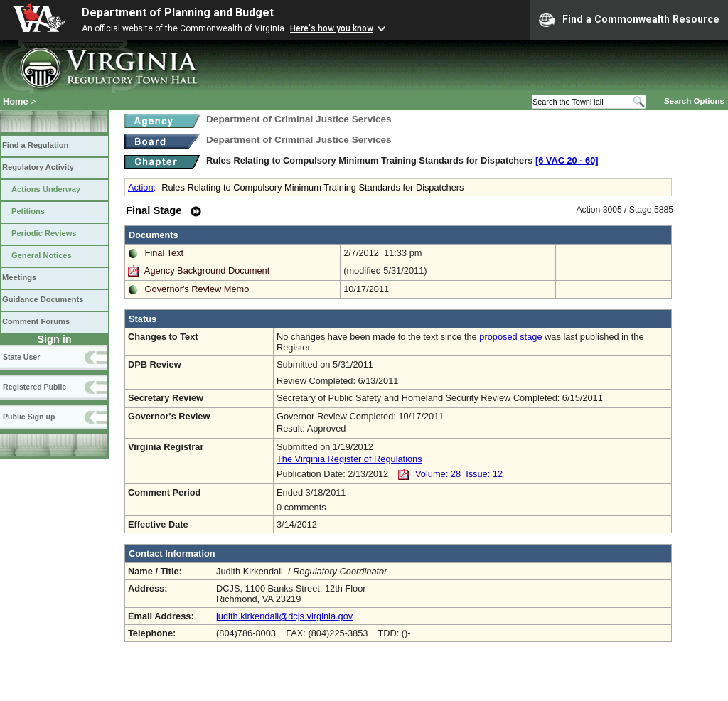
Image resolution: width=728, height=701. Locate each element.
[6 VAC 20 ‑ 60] (567, 160)
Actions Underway (46, 189)
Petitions (28, 211)
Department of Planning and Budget (178, 12)
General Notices (42, 255)
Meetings (19, 277)
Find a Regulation (35, 145)
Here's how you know (332, 28)
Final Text (165, 253)
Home (16, 101)
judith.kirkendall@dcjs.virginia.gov (284, 616)
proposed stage (510, 337)
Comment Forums (36, 321)
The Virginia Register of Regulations (349, 459)
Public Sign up (29, 417)
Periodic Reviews (44, 233)
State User (21, 357)
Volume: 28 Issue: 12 (459, 474)
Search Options (694, 101)
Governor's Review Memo (197, 289)
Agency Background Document (207, 271)
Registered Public (34, 387)
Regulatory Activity (38, 167)
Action (141, 187)
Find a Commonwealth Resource (629, 20)
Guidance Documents (43, 299)
